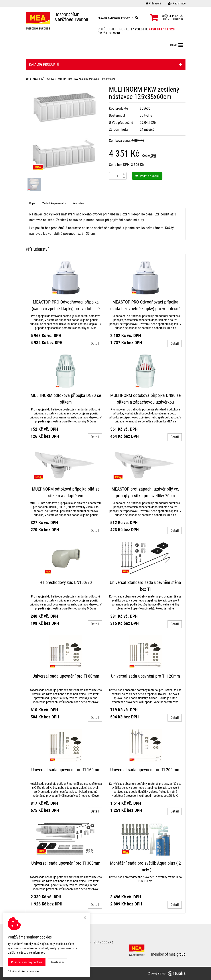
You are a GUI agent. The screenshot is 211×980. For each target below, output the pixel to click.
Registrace (174, 3)
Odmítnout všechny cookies (24, 971)
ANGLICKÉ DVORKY (43, 79)
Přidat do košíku (147, 176)
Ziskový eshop (167, 973)
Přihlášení (150, 3)
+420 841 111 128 (162, 29)
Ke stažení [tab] (78, 203)
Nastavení (57, 962)
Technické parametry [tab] (54, 203)
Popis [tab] (32, 203)
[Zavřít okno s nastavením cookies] (85, 918)
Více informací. (36, 952)
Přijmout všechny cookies (27, 962)
